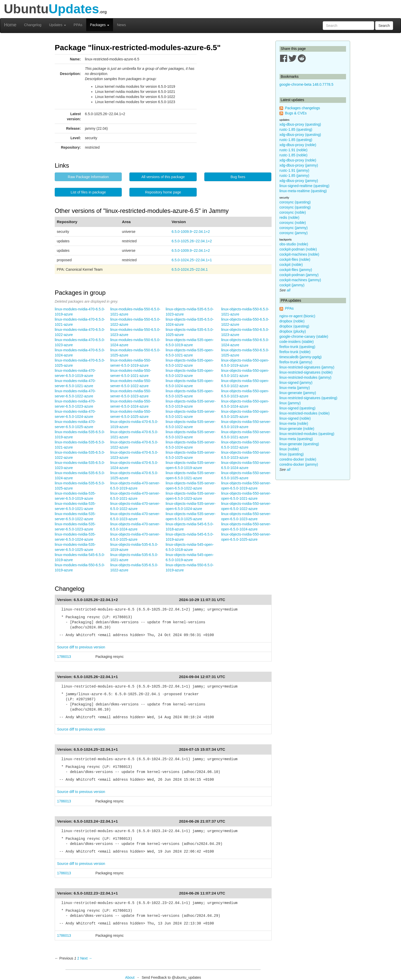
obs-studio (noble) (294, 244)
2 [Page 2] (78, 958)
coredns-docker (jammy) (299, 464)
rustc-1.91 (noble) (294, 150)
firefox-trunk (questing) (297, 347)
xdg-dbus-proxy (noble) (298, 145)
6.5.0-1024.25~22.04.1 (190, 269)
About (130, 977)
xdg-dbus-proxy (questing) (300, 124)
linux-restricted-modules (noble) (305, 413)
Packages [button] (100, 25)
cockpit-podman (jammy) (299, 275)
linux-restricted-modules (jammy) (305, 377)
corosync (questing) (295, 202)
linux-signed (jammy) (296, 383)
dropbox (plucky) (293, 331)
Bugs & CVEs (296, 113)
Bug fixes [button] (238, 177)
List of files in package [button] (88, 192)
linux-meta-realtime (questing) (303, 191)
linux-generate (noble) (297, 429)
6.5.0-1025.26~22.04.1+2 (192, 241)
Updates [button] (58, 25)
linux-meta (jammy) (295, 388)
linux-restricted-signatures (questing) (308, 398)
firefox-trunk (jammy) (296, 362)
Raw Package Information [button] (88, 177)
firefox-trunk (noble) (295, 352)
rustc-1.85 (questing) (296, 129)
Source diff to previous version (81, 647)
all (288, 290)
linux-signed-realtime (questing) (304, 186)
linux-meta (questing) (296, 439)
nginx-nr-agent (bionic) (297, 316)
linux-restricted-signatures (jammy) (307, 367)
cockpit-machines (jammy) (300, 280)
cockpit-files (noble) (295, 259)
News (121, 25)
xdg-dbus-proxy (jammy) (299, 165)
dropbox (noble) (292, 321)
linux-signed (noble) (295, 418)
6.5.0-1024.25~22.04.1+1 (192, 260)
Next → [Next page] (86, 958)
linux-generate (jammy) (298, 393)
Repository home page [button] (163, 192)
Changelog (33, 25)
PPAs (78, 25)
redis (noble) (289, 217)
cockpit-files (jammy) (296, 270)
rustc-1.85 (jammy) (294, 176)
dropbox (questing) (294, 326)
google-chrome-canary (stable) (304, 336)
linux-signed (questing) (298, 408)
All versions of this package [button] (163, 177)
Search (384, 26)
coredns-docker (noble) (298, 459)
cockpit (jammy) (292, 285)
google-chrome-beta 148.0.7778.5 (307, 84)
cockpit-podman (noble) (298, 249)
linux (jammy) (290, 403)
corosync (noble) (293, 212)
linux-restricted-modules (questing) (307, 434)
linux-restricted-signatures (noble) (306, 372)
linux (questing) (292, 454)
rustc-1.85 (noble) (294, 155)
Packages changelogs (302, 108)
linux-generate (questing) (299, 444)
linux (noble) (289, 449)
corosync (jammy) (294, 228)
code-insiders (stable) (297, 342)
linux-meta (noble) (294, 423)
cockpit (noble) (291, 265)
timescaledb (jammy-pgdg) (301, 357)
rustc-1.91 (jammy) (294, 170)
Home (10, 25)
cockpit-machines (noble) (299, 254)
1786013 (64, 657)
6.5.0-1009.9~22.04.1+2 (191, 232)
